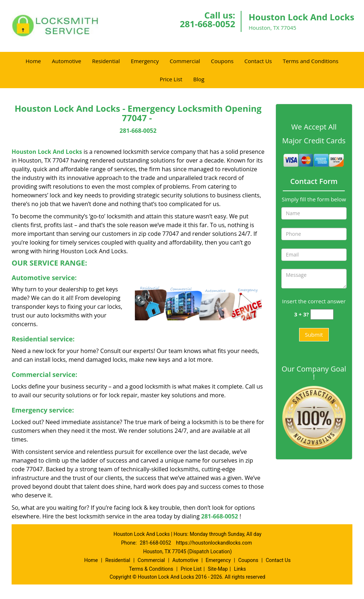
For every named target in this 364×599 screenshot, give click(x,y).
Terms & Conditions (151, 569)
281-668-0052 (208, 24)
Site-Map (218, 569)
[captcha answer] (322, 314)
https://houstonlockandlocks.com (214, 543)
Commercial (185, 61)
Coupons (222, 61)
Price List (171, 79)
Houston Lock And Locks (47, 152)
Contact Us (258, 61)
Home (33, 61)
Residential (106, 61)
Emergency (145, 61)
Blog (199, 79)
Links (240, 569)
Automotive (67, 61)
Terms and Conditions (311, 61)
